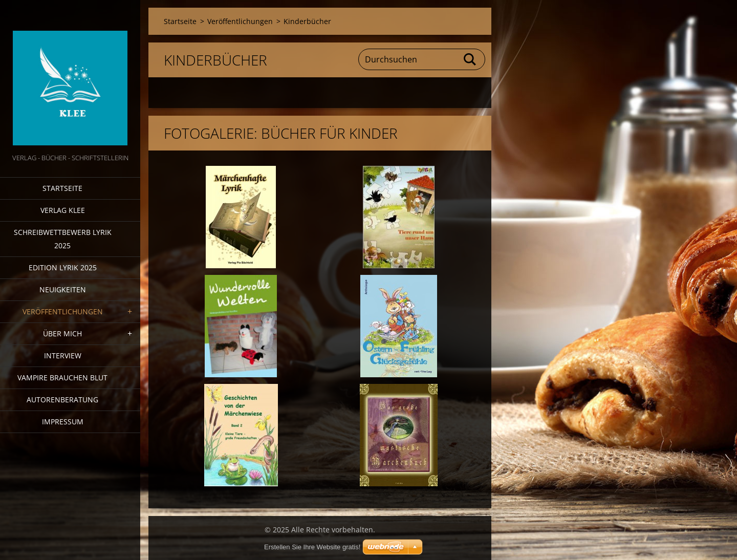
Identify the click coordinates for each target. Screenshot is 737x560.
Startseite (62, 188)
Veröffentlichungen (63, 311)
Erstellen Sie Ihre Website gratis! (312, 547)
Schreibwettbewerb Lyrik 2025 (63, 239)
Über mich (62, 333)
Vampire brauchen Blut (62, 378)
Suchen (470, 59)
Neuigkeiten (63, 289)
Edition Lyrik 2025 (63, 267)
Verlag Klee (63, 210)
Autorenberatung (62, 400)
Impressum (63, 422)
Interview (63, 356)
